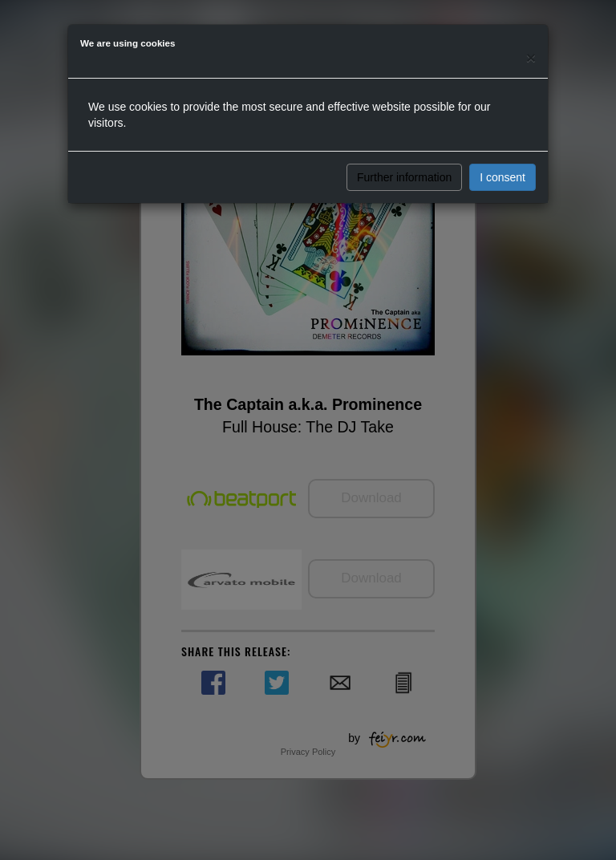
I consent (503, 177)
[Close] (531, 57)
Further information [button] (404, 177)
